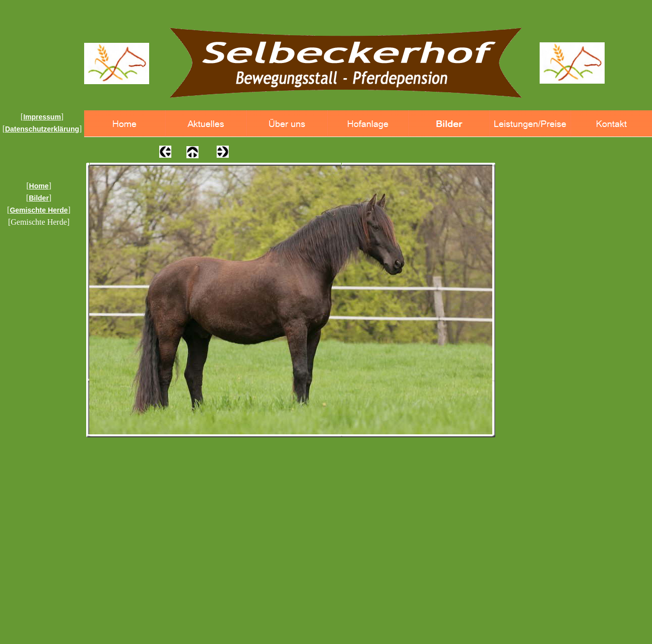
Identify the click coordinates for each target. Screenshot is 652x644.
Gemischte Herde (39, 210)
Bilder (39, 198)
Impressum (42, 117)
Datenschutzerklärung (42, 129)
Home (39, 186)
